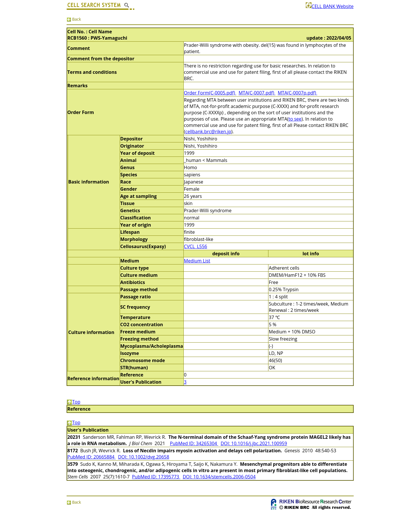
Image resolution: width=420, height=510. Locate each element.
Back (74, 19)
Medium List (197, 261)
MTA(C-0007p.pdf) (297, 93)
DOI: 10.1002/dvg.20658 (144, 457)
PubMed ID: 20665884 (92, 457)
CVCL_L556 (196, 246)
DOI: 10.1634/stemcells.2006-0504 (219, 477)
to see (295, 119)
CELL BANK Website (330, 6)
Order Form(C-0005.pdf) (210, 93)
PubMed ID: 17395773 (156, 477)
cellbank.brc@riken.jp (208, 132)
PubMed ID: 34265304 (194, 443)
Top (73, 402)
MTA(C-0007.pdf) (257, 93)
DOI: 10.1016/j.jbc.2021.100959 (254, 443)
